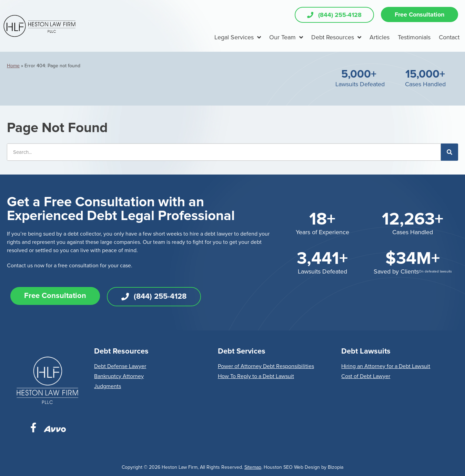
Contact (449, 37)
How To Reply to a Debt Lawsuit (256, 376)
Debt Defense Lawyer (120, 366)
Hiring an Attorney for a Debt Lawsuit (386, 366)
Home (13, 66)
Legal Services (238, 37)
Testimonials (414, 37)
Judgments (108, 386)
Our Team (286, 37)
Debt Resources (336, 37)
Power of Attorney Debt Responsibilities (266, 366)
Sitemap (253, 467)
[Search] (449, 152)
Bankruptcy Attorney (119, 376)
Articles (380, 37)
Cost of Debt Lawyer (366, 376)
